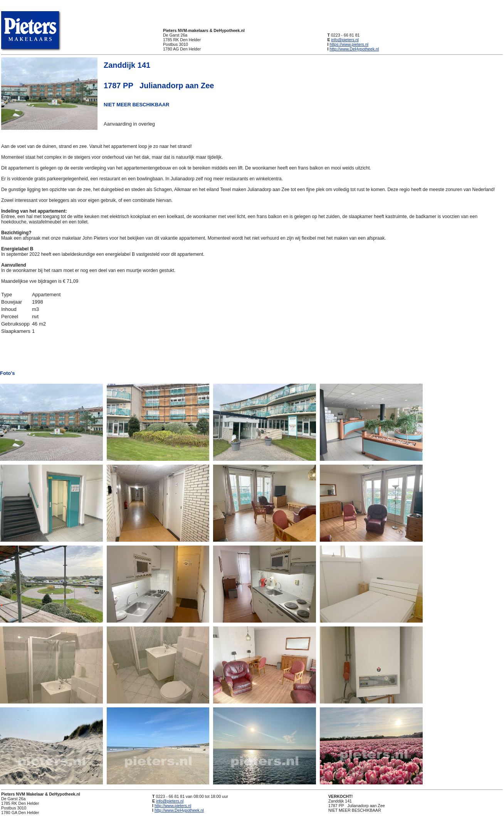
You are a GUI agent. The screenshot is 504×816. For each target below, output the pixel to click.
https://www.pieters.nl (349, 44)
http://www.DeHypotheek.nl (354, 49)
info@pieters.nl (345, 40)
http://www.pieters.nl (173, 806)
